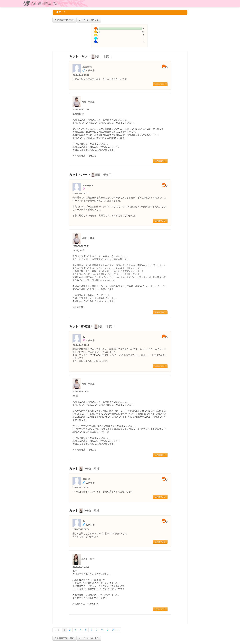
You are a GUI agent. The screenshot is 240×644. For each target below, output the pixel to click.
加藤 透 (86, 479)
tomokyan (88, 185)
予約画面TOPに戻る (64, 20)
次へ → (116, 630)
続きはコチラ (160, 84)
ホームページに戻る (89, 20)
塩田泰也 (87, 67)
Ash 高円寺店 (45, 3)
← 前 (57, 630)
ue (84, 337)
